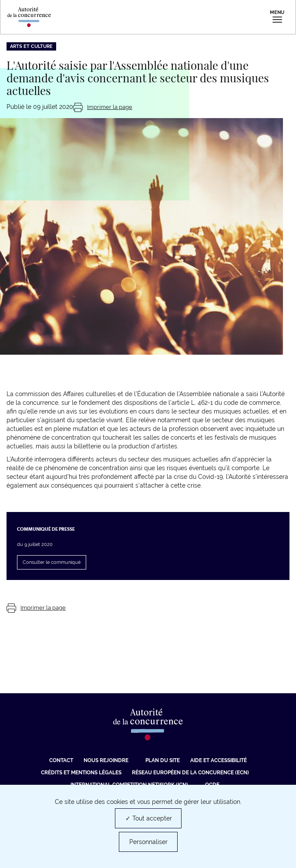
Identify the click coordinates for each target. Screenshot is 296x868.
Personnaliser (148, 842)
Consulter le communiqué (52, 562)
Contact (61, 760)
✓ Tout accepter (149, 818)
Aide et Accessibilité (219, 760)
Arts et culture (31, 46)
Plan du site (163, 760)
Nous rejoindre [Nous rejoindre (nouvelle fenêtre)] (106, 760)
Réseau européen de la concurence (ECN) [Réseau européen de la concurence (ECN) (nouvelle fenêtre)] (190, 773)
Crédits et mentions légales (81, 773)
